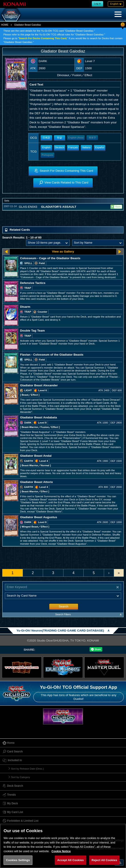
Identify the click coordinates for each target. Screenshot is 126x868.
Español (100, 147)
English (46, 147)
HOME (5, 25)
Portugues (47, 155)
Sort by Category (21, 777)
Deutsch (60, 147)
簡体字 (92, 138)
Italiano (86, 147)
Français (73, 147)
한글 (59, 138)
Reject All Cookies (104, 860)
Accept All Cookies (71, 860)
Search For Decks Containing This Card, (43, 38)
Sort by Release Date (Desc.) (28, 769)
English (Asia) (76, 138)
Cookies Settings (18, 860)
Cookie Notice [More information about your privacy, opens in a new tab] (61, 851)
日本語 (46, 138)
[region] (63, 846)
